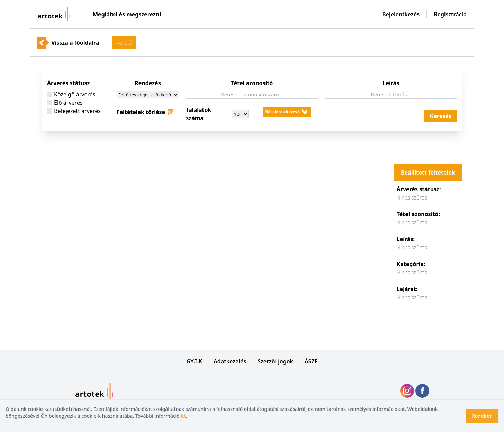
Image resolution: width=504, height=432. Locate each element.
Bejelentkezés (401, 14)
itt (184, 416)
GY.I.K (194, 361)
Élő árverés (67, 102)
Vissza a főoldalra (75, 43)
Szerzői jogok (275, 361)
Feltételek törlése (141, 112)
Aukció (124, 43)
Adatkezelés (230, 361)
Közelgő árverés (74, 94)
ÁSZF (311, 361)
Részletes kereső (283, 112)
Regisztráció (450, 14)
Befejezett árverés (76, 111)
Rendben (482, 416)
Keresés (441, 116)
